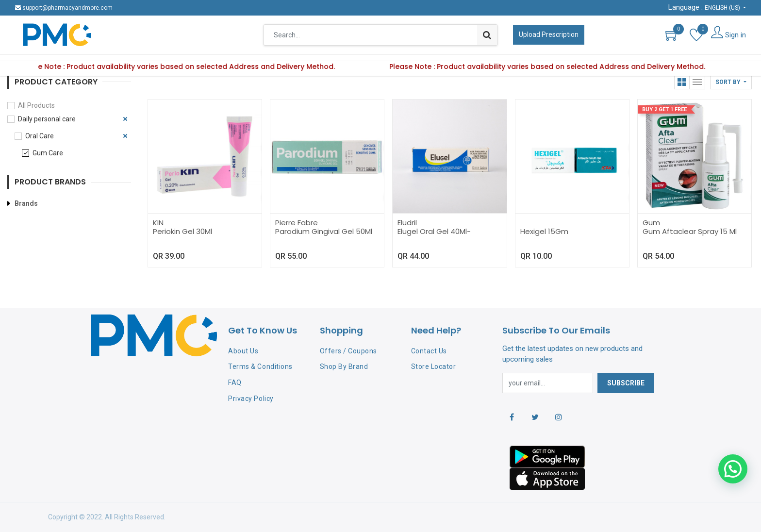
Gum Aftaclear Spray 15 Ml (690, 231)
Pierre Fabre (297, 223)
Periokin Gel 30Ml (182, 231)
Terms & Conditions (260, 366)
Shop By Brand (344, 366)
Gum (651, 223)
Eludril (407, 223)
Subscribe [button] (626, 383)
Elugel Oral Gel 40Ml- (434, 231)
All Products (36, 105)
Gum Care (48, 153)
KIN (158, 223)
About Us (243, 351)
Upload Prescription (549, 34)
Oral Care (40, 136)
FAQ (235, 382)
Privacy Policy (251, 399)
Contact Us (429, 351)
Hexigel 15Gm (544, 231)
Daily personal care (47, 119)
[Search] (487, 35)
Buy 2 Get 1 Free (664, 109)
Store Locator (434, 366)
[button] (731, 82)
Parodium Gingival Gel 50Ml (324, 231)
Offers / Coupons (348, 351)
